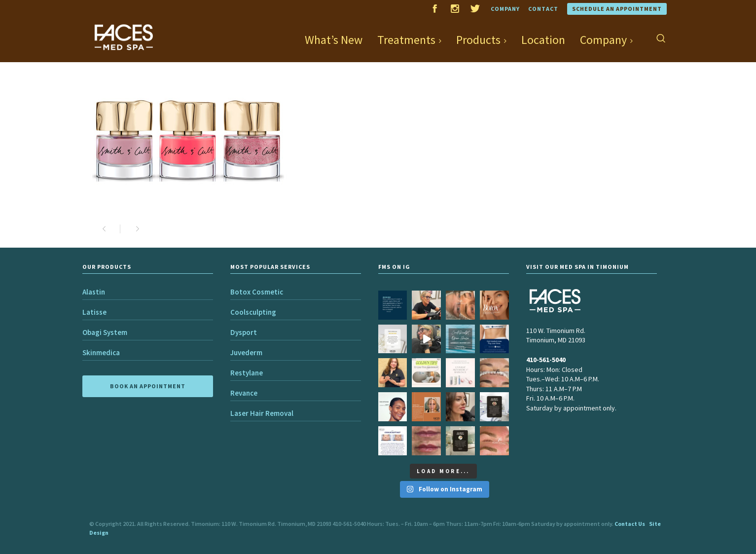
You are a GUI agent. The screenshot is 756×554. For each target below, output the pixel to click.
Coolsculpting (253, 312)
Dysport (244, 332)
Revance (244, 393)
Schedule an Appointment (617, 9)
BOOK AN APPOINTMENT (148, 386)
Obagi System (105, 332)
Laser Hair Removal (262, 413)
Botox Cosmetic (257, 292)
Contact (543, 9)
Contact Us (630, 524)
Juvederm (246, 352)
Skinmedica (101, 352)
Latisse (94, 312)
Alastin (94, 292)
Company (505, 9)
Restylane (247, 373)
